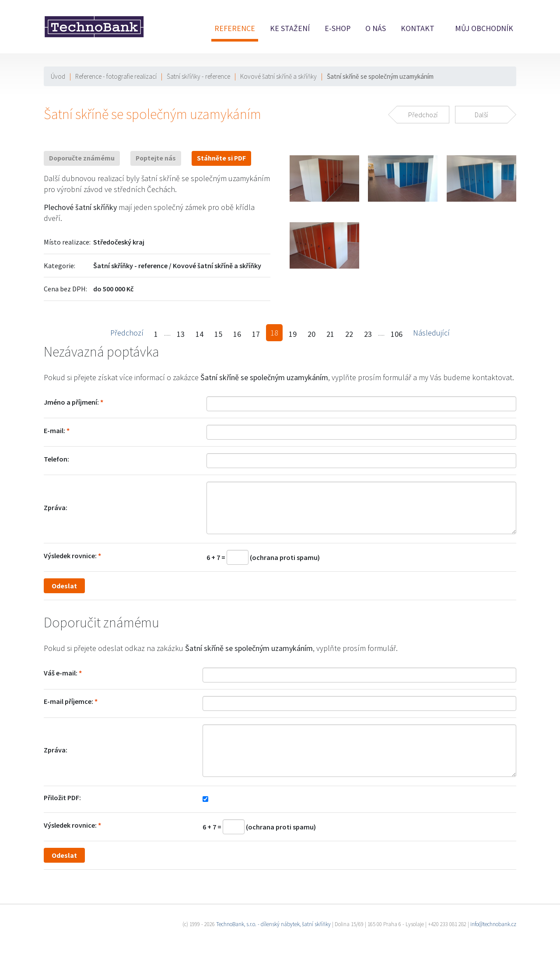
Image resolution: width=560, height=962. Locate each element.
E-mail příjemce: (68, 701)
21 (330, 334)
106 (397, 334)
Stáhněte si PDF (221, 158)
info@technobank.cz (493, 924)
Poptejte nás (156, 158)
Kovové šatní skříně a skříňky (278, 76)
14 (199, 334)
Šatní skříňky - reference (198, 76)
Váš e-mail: (61, 673)
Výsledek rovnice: (70, 556)
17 (256, 334)
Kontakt (418, 28)
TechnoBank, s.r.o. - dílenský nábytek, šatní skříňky (273, 924)
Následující (431, 333)
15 (218, 334)
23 (368, 334)
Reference (235, 28)
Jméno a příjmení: (71, 402)
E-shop (338, 28)
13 (181, 334)
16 (237, 334)
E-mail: (54, 430)
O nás (376, 28)
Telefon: (56, 459)
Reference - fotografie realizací (116, 76)
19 (293, 334)
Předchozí (127, 333)
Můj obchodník (484, 28)
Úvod (58, 76)
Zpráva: (56, 507)
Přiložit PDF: (62, 798)
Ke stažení (290, 28)
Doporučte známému (82, 158)
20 (311, 334)
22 (349, 334)
